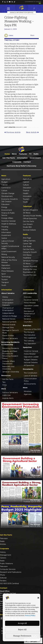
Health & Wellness (9, 224)
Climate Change (8, 193)
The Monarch (29, 332)
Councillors (28, 322)
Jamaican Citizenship (11, 372)
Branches (27, 326)
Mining (4, 254)
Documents (28, 369)
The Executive (30, 335)
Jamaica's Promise (30, 261)
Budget (4, 182)
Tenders (3, 581)
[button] (38, 598)
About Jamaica (8, 293)
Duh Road (27, 246)
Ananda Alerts (8, 398)
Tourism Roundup (30, 266)
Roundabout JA (29, 272)
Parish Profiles (8, 336)
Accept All (22, 623)
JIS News (27, 213)
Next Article (32, 132)
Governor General (8, 221)
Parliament (6, 268)
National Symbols (9, 322)
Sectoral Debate (29, 230)
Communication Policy (30, 380)
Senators (27, 319)
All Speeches (29, 365)
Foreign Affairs (7, 218)
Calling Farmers (29, 241)
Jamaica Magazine (30, 210)
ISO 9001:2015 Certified (9, 584)
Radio (36, 154)
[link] (3, 2)
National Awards (9, 325)
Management (6, 555)
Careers (3, 558)
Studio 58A (27, 227)
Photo (3, 575)
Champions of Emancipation (8, 309)
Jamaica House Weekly (32, 216)
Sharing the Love (30, 269)
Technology (6, 277)
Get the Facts (9, 158)
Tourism (5, 280)
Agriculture (6, 179)
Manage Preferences (22, 636)
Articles (3, 544)
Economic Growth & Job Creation (9, 200)
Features (23, 154)
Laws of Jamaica (30, 376)
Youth (4, 285)
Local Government (9, 251)
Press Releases (7, 271)
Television (4, 538)
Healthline (27, 258)
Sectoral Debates (31, 363)
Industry (5, 230)
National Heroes (9, 319)
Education (5, 204)
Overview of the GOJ (32, 329)
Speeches (27, 347)
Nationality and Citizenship (8, 368)
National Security (8, 257)
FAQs (4, 385)
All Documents (30, 384)
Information (22, 158)
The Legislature (30, 338)
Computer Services (8, 569)
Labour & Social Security (8, 242)
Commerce (6, 188)
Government (35, 158)
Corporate (17, 162)
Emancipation (8, 300)
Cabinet (4, 185)
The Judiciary (29, 341)
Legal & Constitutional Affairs (10, 247)
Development (7, 196)
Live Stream (28, 224)
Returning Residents (11, 348)
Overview (28, 297)
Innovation (27, 196)
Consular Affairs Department (8, 362)
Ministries (28, 391)
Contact (27, 162)
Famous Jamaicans (10, 338)
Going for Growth (30, 252)
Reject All (22, 630)
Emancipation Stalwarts (8, 304)
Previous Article (12, 132)
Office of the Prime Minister (9, 261)
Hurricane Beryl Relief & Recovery (21, 166)
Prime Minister (30, 303)
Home (7, 154)
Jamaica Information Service (22, 12)
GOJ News (27, 255)
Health (26, 193)
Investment (6, 235)
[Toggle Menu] (9, 9)
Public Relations (6, 564)
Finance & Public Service (8, 214)
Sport (4, 274)
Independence (8, 313)
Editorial (3, 578)
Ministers (27, 308)
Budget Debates (31, 360)
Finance (26, 191)
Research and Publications (11, 572)
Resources (6, 376)
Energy (4, 207)
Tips (4, 382)
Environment (7, 210)
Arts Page (27, 238)
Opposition (6, 265)
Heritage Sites (8, 327)
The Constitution (31, 373)
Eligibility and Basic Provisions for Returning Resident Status (10, 355)
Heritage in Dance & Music (10, 332)
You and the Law (30, 275)
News (14, 154)
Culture (4, 191)
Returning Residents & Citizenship (10, 343)
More (4, 389)
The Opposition (30, 344)
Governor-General (31, 300)
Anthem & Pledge (10, 316)
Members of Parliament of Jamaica (29, 314)
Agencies (28, 394)
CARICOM (6, 395)
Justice (4, 238)
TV (30, 154)
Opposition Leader (31, 306)
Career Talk (27, 244)
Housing (5, 227)
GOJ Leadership (30, 293)
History (5, 297)
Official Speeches (30, 219)
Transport (5, 282)
